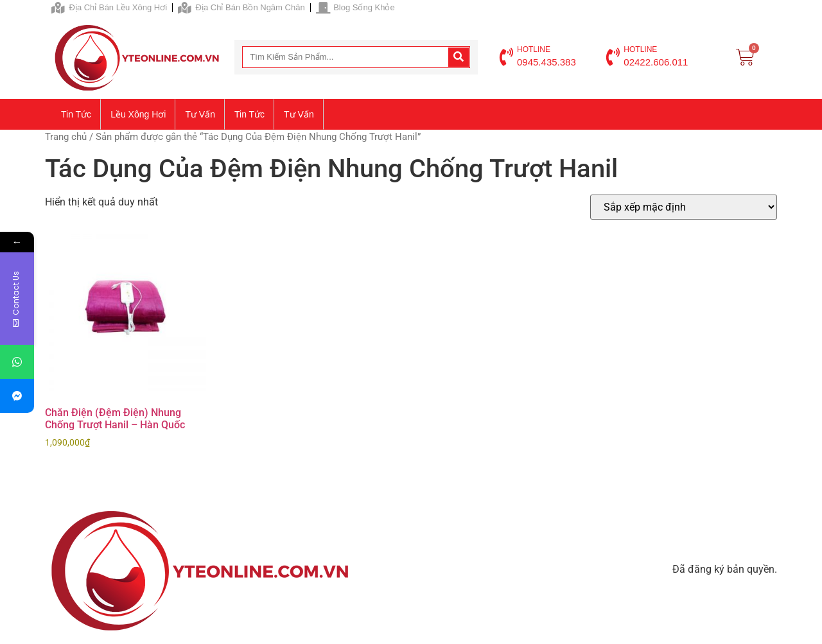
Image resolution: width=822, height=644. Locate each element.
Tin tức (76, 114)
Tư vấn (200, 114)
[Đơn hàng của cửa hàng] (684, 207)
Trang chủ (66, 137)
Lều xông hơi (138, 114)
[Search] (459, 57)
